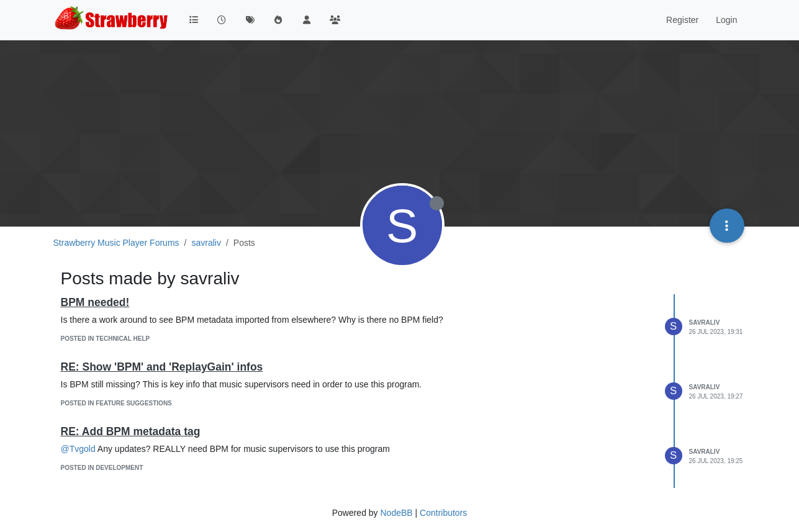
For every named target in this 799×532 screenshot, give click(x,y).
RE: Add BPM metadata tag (131, 431)
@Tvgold (78, 449)
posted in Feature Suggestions (116, 403)
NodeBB (396, 513)
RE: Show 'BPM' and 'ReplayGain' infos (162, 367)
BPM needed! (95, 302)
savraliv (705, 322)
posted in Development (102, 468)
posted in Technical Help (106, 339)
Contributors (443, 513)
